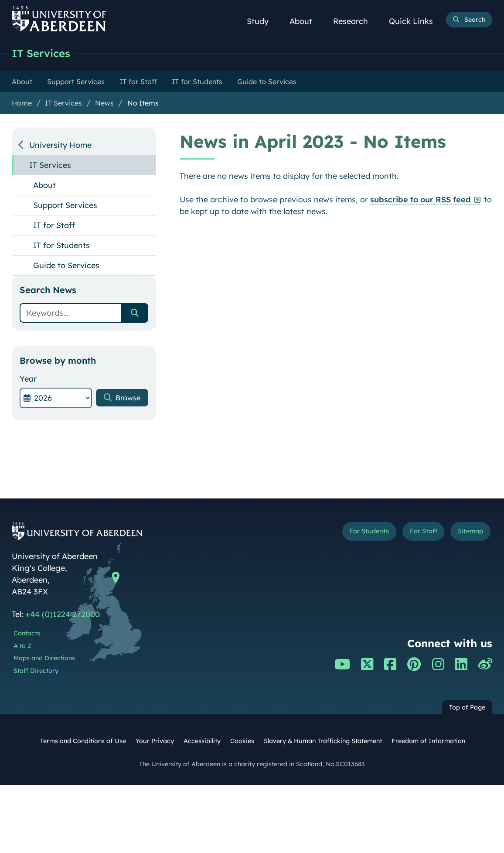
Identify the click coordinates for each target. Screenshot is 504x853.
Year (28, 379)
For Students (359, 532)
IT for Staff (54, 226)
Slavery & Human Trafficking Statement (323, 741)
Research (355, 21)
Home (22, 103)
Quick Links (416, 21)
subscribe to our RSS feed (421, 200)
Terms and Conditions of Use (83, 741)
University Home (60, 145)
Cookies (242, 741)
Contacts (27, 634)
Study (262, 21)
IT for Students (61, 246)
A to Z (22, 646)
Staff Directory (36, 671)
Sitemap (468, 532)
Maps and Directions (44, 659)
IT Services (43, 53)
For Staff (417, 532)
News (104, 103)
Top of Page (467, 708)
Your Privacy (155, 741)
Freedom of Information (428, 741)
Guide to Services (66, 266)
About (306, 21)
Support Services (65, 206)
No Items (143, 103)
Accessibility (202, 741)
